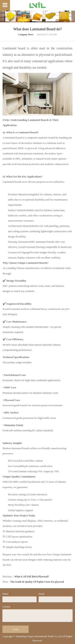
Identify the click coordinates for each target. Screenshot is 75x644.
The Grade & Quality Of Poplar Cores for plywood (37, 582)
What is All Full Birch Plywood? (32, 576)
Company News (26, 35)
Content (8, 607)
